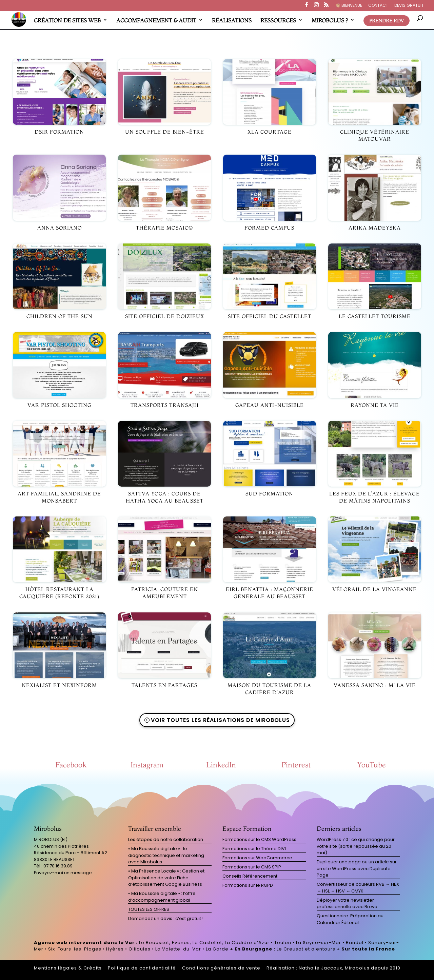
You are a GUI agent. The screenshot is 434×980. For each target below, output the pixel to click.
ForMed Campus (269, 228)
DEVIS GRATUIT (409, 6)
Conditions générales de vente (221, 968)
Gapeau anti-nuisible (270, 405)
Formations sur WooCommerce (257, 858)
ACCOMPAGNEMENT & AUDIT (156, 20)
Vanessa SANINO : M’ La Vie (375, 685)
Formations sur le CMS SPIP (252, 867)
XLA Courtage (270, 132)
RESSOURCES (278, 20)
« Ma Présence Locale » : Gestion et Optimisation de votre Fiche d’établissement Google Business (166, 878)
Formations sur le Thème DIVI (254, 849)
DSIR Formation (59, 132)
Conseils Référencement (250, 876)
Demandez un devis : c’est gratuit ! (166, 918)
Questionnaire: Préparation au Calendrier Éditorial (350, 919)
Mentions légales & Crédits (68, 968)
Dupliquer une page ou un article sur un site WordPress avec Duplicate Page (357, 868)
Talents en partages (164, 685)
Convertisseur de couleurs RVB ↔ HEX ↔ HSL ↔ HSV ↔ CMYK (358, 888)
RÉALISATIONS (232, 20)
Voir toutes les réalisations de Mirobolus (220, 720)
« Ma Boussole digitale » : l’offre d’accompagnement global (162, 897)
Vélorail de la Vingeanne (374, 589)
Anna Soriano (60, 228)
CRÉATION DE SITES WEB (67, 20)
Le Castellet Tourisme (375, 316)
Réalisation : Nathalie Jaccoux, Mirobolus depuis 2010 (333, 968)
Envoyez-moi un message (63, 873)
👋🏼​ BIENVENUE (349, 6)
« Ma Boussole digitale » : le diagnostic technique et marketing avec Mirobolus (166, 855)
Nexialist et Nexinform (59, 685)
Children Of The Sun (60, 316)
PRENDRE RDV (387, 21)
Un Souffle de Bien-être (165, 132)
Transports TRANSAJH (165, 405)
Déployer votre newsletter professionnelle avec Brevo (347, 904)
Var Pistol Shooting (60, 405)
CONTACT (378, 6)
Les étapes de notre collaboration (166, 839)
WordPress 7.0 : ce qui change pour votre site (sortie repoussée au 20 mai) (356, 846)
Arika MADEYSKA (375, 228)
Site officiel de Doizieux (165, 316)
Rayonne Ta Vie (375, 405)
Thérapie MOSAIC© (164, 228)
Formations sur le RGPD (248, 885)
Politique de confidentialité (142, 968)
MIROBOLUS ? (330, 20)
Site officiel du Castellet (270, 316)
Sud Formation (269, 494)
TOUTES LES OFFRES (149, 909)
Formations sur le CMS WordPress (259, 839)
